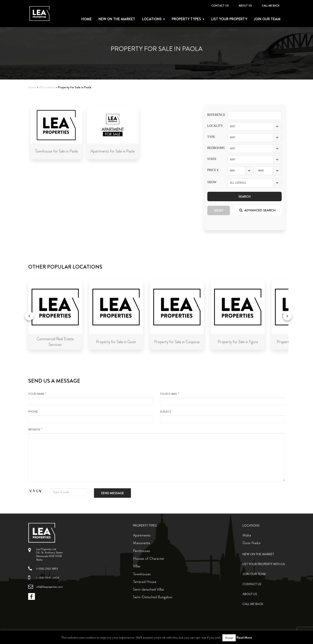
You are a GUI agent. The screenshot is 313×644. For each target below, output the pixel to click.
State (212, 159)
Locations (152, 19)
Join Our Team (267, 19)
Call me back (271, 6)
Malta (247, 535)
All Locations (47, 87)
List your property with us (264, 564)
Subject (223, 416)
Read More (244, 637)
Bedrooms (214, 148)
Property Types (145, 526)
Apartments (142, 535)
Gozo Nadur (252, 543)
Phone (91, 416)
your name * (91, 399)
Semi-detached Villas (149, 589)
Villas (137, 566)
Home (87, 19)
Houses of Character (149, 558)
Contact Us (220, 6)
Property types (186, 19)
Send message (112, 493)
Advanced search (257, 210)
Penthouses (142, 551)
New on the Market (117, 19)
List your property (229, 19)
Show (212, 182)
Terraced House (145, 582)
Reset (219, 210)
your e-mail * (223, 399)
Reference (214, 115)
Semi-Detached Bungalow (153, 597)
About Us (245, 6)
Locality (214, 126)
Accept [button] (229, 638)
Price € (213, 170)
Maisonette (142, 543)
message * (157, 454)
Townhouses (142, 574)
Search (244, 196)
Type (211, 137)
